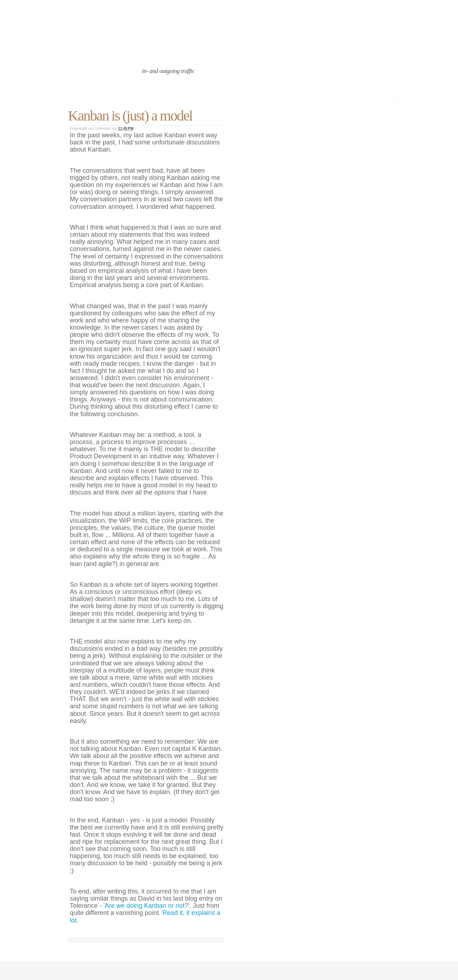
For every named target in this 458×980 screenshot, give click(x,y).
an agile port (118, 51)
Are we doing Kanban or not (144, 906)
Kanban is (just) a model (130, 116)
